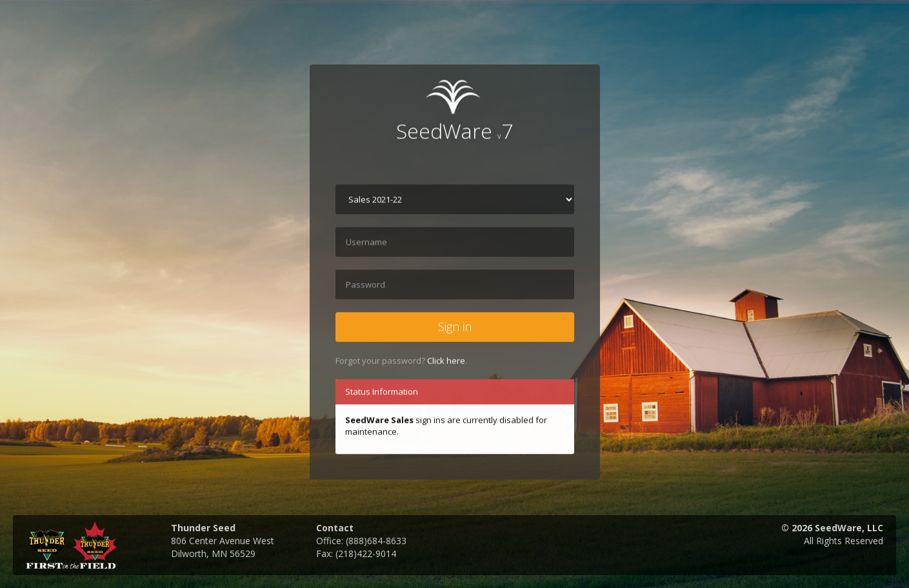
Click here (446, 361)
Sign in (455, 328)
